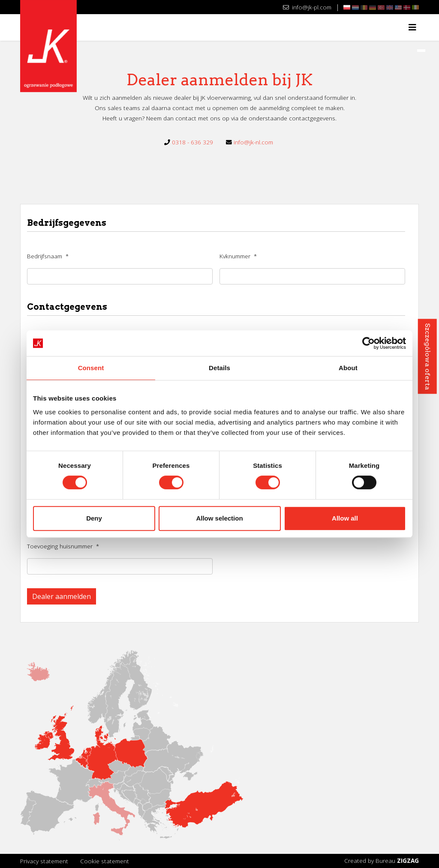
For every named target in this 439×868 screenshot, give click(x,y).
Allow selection (219, 518)
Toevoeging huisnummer (63, 546)
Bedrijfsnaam (48, 256)
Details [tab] (219, 368)
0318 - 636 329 (192, 142)
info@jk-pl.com (307, 7)
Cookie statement (105, 861)
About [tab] (348, 368)
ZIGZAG (408, 861)
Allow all (345, 518)
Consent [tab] (91, 368)
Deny (94, 518)
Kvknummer (238, 256)
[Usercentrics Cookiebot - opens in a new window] (368, 343)
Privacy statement (44, 861)
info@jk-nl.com (253, 142)
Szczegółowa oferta (427, 357)
